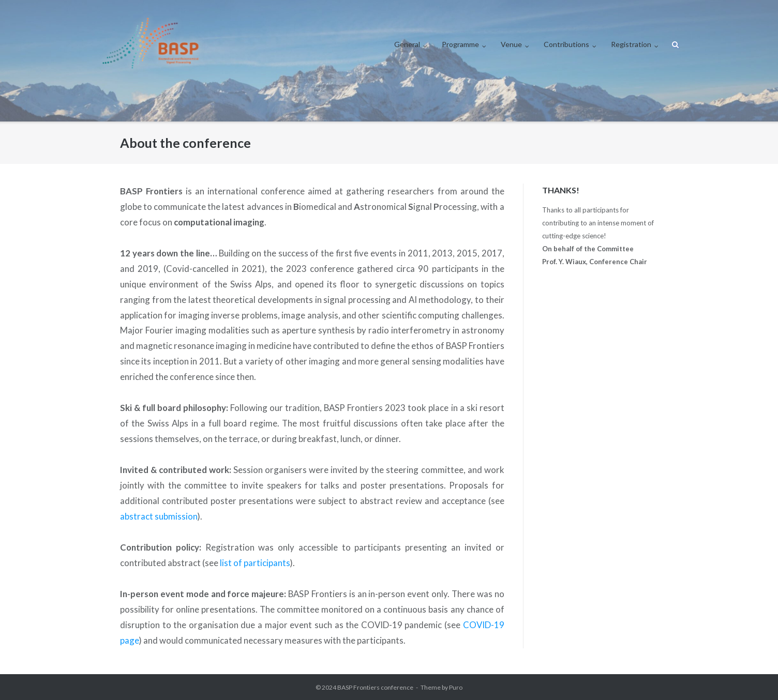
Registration (631, 44)
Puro (456, 687)
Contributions (566, 44)
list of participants (255, 563)
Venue (511, 44)
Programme (460, 44)
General (407, 44)
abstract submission (159, 516)
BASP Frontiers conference (375, 687)
